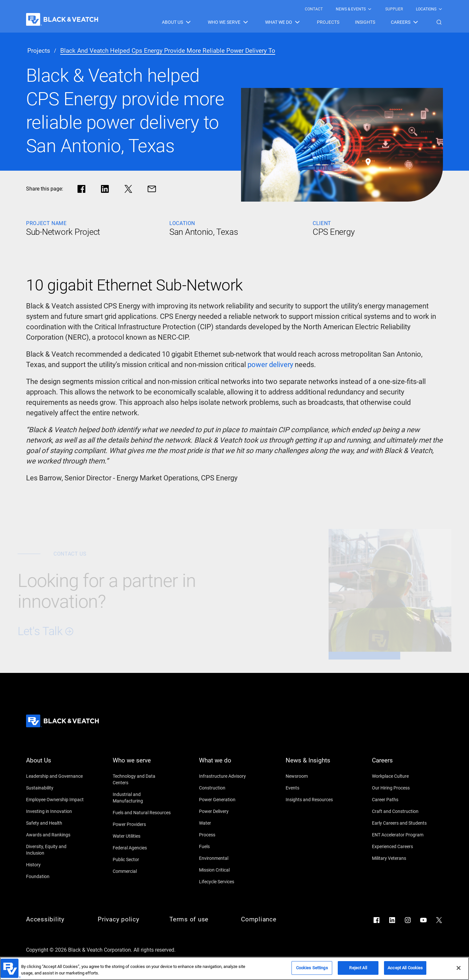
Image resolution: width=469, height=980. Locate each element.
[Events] (315, 788)
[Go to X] (439, 920)
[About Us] (55, 764)
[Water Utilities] (142, 836)
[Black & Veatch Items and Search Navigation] (302, 22)
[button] (439, 22)
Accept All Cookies (405, 970)
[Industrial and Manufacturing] (142, 798)
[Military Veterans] (401, 858)
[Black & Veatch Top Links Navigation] (374, 9)
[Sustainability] (55, 788)
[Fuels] (228, 846)
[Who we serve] (142, 764)
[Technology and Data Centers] (142, 779)
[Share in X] (128, 189)
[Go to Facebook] (377, 920)
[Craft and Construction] (401, 811)
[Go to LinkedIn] (392, 920)
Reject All (358, 970)
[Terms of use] (199, 919)
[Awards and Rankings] (55, 835)
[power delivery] (270, 365)
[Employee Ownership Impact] (55, 800)
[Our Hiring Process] (401, 788)
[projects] (39, 51)
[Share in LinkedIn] (105, 189)
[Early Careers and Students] (401, 823)
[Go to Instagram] (408, 920)
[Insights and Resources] (315, 800)
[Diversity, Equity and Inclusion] (55, 850)
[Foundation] (55, 876)
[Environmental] (228, 858)
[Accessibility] (55, 919)
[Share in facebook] (81, 189)
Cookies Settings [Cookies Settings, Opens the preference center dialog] (312, 970)
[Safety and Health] (55, 823)
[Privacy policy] (127, 919)
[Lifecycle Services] (228, 882)
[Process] (228, 835)
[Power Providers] (142, 824)
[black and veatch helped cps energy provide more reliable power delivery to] (168, 51)
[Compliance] (270, 919)
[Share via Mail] (152, 189)
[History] (55, 865)
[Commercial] (142, 871)
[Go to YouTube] (423, 920)
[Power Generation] (228, 800)
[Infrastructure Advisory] (228, 776)
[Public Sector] (142, 859)
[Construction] (228, 788)
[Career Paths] (401, 800)
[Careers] (401, 764)
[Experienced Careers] (401, 846)
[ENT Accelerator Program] (401, 835)
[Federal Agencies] (142, 848)
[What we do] (228, 764)
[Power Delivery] (228, 811)
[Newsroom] (315, 776)
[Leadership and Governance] (55, 776)
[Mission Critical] (228, 870)
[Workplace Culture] (401, 776)
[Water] (228, 823)
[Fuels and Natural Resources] (142, 813)
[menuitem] (314, 9)
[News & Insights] (315, 764)
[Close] (459, 970)
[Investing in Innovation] (55, 811)
